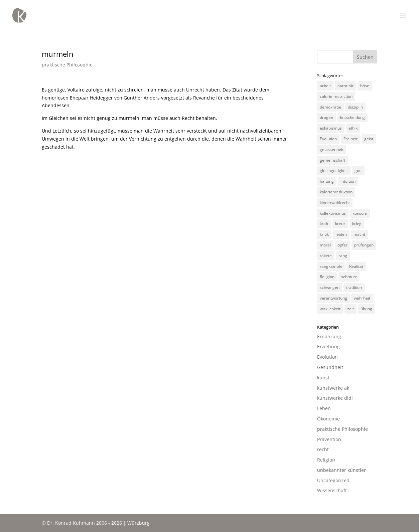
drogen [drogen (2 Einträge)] (326, 117)
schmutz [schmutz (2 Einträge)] (349, 277)
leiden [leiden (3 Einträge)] (341, 234)
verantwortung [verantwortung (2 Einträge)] (333, 298)
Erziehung (328, 346)
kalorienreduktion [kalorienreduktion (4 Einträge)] (336, 192)
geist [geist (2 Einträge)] (369, 139)
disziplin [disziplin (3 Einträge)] (355, 107)
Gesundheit (330, 367)
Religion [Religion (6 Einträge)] (327, 277)
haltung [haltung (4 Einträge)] (327, 181)
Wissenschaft (332, 490)
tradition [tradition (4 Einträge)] (354, 287)
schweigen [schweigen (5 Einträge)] (330, 287)
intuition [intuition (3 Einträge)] (348, 181)
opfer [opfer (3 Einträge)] (342, 245)
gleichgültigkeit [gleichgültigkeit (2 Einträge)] (334, 170)
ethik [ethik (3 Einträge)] (353, 128)
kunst (323, 378)
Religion (326, 460)
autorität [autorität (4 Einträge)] (345, 86)
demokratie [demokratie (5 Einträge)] (330, 107)
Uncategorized (333, 480)
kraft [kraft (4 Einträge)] (324, 224)
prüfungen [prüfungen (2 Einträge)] (364, 245)
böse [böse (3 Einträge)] (365, 86)
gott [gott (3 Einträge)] (358, 170)
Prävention (329, 439)
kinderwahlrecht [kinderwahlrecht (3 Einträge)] (335, 203)
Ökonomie (328, 419)
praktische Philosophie (67, 65)
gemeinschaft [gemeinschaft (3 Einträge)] (332, 160)
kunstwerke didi (335, 398)
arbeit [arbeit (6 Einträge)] (325, 86)
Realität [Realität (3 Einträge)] (356, 266)
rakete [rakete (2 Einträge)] (326, 256)
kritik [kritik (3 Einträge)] (324, 234)
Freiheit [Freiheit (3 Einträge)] (351, 139)
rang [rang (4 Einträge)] (343, 256)
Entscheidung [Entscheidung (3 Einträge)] (352, 117)
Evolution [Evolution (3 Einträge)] (328, 139)
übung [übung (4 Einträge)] (366, 309)
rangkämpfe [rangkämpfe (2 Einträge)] (331, 266)
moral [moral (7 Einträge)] (325, 245)
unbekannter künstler (341, 470)
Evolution (327, 357)
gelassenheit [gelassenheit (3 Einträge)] (332, 149)
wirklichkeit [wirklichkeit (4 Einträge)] (330, 309)
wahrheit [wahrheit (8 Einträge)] (362, 298)
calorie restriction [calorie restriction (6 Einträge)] (336, 96)
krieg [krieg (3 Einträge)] (357, 224)
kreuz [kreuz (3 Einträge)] (340, 224)
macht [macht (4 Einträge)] (359, 234)
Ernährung (329, 336)
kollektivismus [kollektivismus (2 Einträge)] (333, 213)
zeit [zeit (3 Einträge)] (351, 309)
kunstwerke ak (333, 388)
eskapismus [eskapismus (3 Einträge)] (331, 128)
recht (323, 449)
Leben (324, 408)
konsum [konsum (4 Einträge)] (360, 213)
